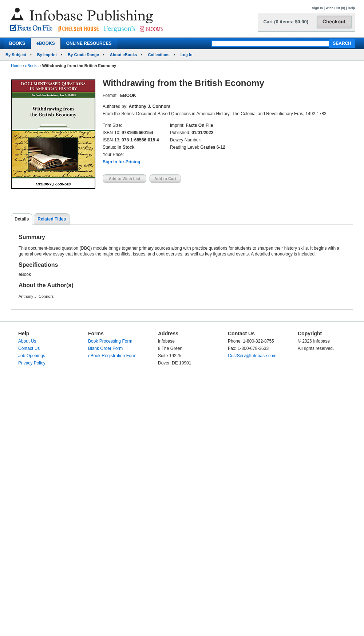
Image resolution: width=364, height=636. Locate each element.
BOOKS (17, 43)
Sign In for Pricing (121, 162)
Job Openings (32, 356)
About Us (27, 341)
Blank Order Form (105, 348)
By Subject (16, 55)
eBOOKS (46, 43)
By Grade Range (83, 55)
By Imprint (47, 55)
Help (351, 8)
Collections (159, 55)
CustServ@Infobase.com (252, 356)
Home (16, 66)
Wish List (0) (335, 8)
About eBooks (124, 55)
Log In (187, 55)
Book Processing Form (110, 341)
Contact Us (29, 348)
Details (22, 219)
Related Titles (52, 219)
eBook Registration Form (112, 356)
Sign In (317, 8)
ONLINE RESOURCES (89, 43)
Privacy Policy (32, 363)
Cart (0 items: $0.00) (286, 22)
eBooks (32, 66)
